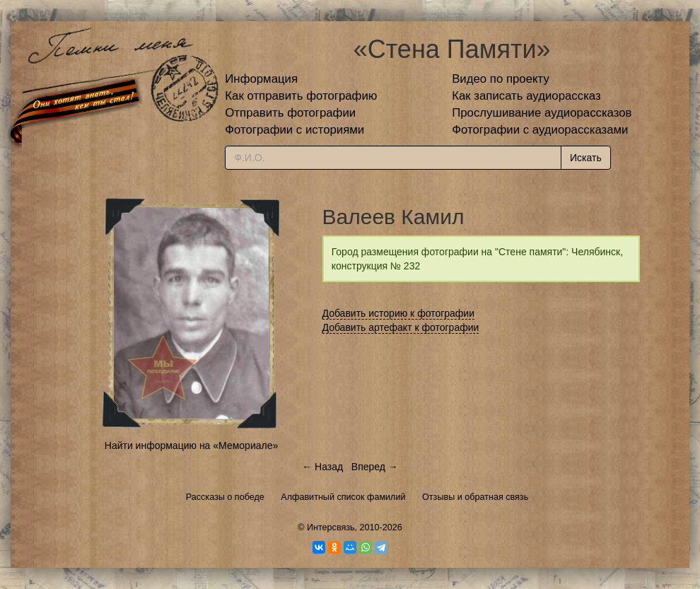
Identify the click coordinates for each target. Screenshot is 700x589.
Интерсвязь (331, 527)
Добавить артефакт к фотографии (401, 327)
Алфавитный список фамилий (343, 497)
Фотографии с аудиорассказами (540, 130)
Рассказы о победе (225, 497)
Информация (261, 79)
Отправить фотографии (290, 113)
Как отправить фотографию (301, 96)
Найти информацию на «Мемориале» (191, 445)
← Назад (322, 467)
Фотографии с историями (294, 130)
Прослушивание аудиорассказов (542, 113)
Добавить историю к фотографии (399, 313)
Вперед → (375, 467)
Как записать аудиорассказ (526, 96)
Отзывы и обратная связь (475, 497)
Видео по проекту (501, 79)
